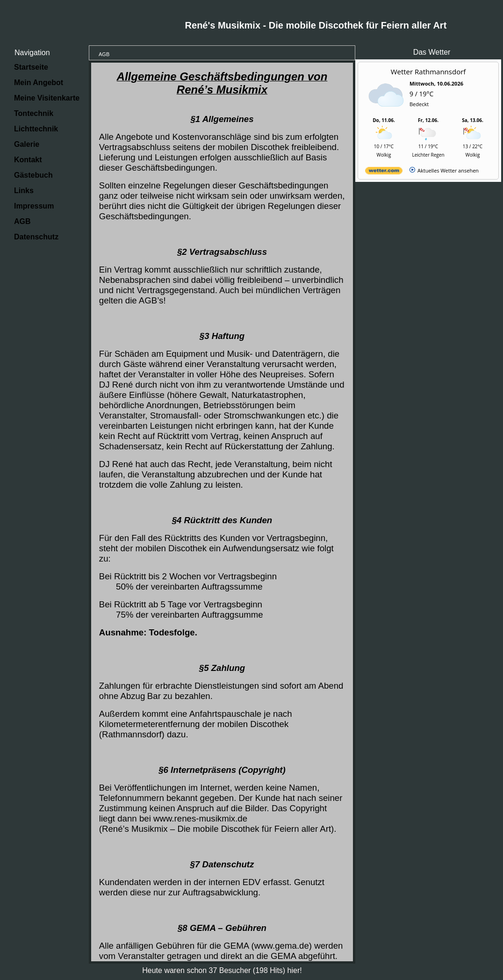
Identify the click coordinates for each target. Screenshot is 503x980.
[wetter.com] (384, 172)
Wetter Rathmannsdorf (428, 72)
